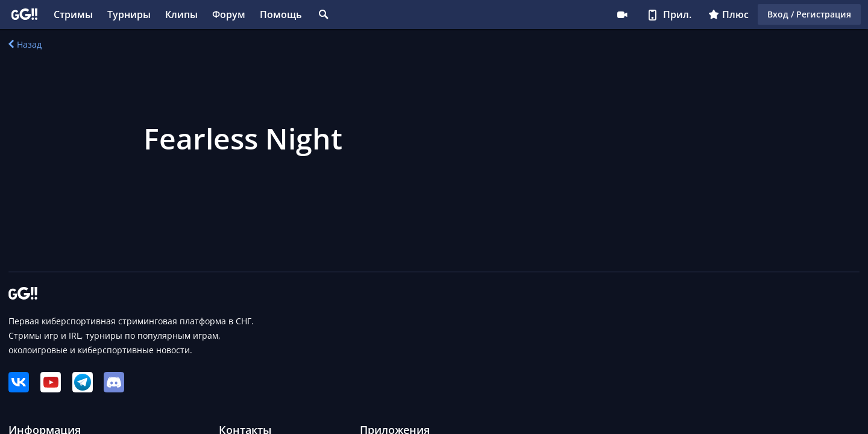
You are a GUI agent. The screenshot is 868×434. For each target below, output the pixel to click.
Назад (25, 44)
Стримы (73, 14)
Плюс (728, 14)
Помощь (281, 14)
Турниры (129, 14)
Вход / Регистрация (809, 14)
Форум (229, 14)
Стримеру (622, 14)
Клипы (181, 14)
